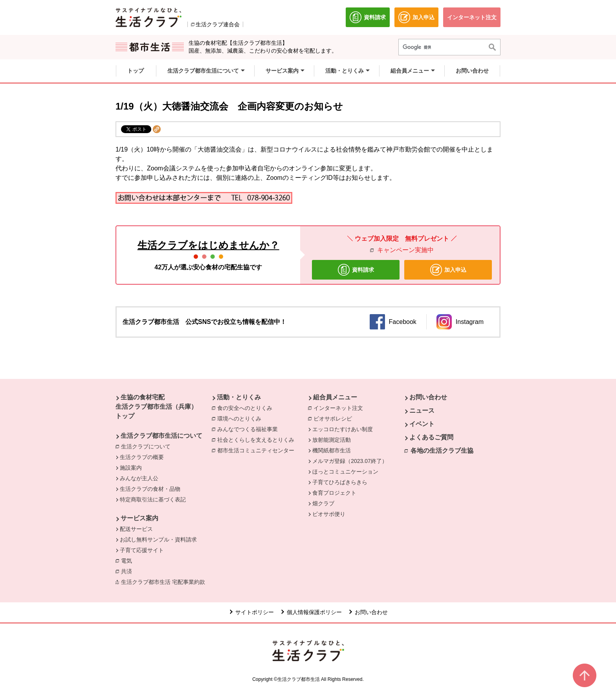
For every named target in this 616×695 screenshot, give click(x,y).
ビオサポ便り (329, 514)
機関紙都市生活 (332, 450)
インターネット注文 (340, 408)
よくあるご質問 (431, 437)
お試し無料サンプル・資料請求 (158, 540)
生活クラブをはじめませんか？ (208, 245)
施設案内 (131, 468)
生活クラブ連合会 (218, 24)
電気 (128, 560)
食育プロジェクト (334, 493)
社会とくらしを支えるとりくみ (258, 439)
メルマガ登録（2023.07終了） (350, 461)
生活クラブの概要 (142, 457)
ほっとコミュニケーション (345, 472)
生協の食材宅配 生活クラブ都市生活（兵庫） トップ (156, 407)
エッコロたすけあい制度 (343, 429)
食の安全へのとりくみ (247, 408)
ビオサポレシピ (335, 418)
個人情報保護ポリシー (314, 612)
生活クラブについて (148, 446)
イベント (422, 424)
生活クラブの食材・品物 (150, 489)
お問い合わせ (428, 397)
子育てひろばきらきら (340, 482)
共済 (128, 571)
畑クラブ (323, 503)
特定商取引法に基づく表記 (153, 499)
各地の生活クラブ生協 (442, 451)
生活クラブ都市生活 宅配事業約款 (165, 582)
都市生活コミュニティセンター (258, 450)
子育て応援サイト (142, 550)
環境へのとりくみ (241, 418)
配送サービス (136, 529)
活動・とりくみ (239, 397)
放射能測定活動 (332, 440)
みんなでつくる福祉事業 (249, 429)
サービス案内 (139, 518)
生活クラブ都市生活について (161, 436)
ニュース (422, 411)
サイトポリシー (255, 612)
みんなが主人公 (139, 478)
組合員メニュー (335, 397)
